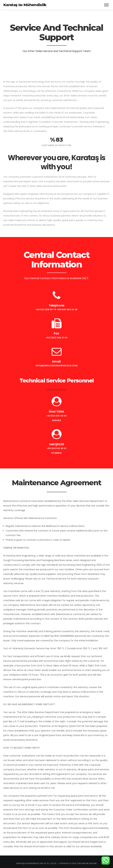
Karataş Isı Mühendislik (25, 5)
